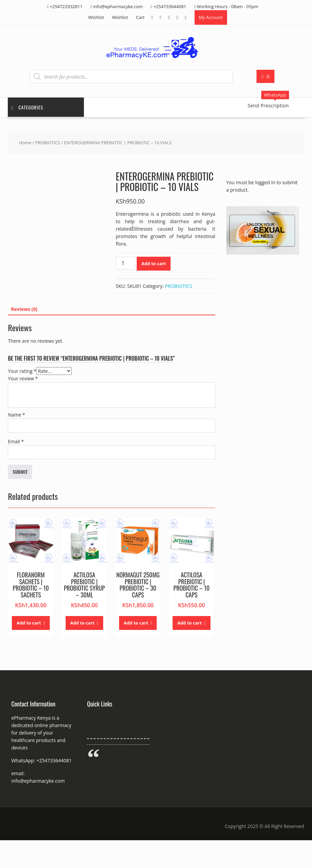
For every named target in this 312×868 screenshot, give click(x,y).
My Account (211, 17)
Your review (23, 378)
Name (16, 415)
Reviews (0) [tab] (24, 309)
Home (25, 143)
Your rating (22, 371)
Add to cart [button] (29, 623)
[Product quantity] (126, 263)
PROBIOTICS (48, 143)
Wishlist (96, 17)
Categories (27, 107)
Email (16, 441)
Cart (140, 17)
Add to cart (154, 263)
